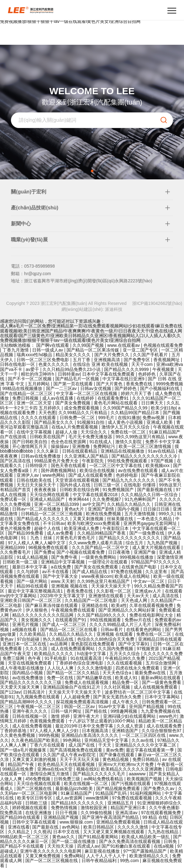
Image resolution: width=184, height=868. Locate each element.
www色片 (168, 716)
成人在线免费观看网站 (73, 649)
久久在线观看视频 (125, 663)
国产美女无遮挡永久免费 (118, 697)
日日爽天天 (153, 403)
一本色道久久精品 (155, 519)
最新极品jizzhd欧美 (75, 788)
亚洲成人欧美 (160, 422)
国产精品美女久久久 (54, 422)
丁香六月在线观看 (48, 745)
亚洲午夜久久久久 (30, 711)
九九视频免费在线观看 (38, 697)
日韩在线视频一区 (30, 716)
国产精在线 (97, 711)
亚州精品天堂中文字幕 (107, 740)
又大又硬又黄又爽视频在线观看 (114, 832)
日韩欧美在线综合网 (80, 490)
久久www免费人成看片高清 (96, 543)
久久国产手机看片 (151, 355)
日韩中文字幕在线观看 (35, 822)
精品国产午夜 (22, 764)
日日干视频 (67, 813)
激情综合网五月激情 (50, 774)
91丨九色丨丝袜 (37, 538)
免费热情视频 (65, 808)
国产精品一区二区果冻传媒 (93, 350)
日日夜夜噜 (120, 552)
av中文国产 (94, 504)
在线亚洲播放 (39, 813)
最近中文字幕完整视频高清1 (36, 591)
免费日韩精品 (146, 759)
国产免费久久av (159, 788)
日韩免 (171, 841)
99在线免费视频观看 (128, 461)
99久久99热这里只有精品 (141, 437)
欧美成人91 (127, 678)
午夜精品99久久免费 (125, 658)
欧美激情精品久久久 (150, 856)
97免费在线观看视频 (132, 798)
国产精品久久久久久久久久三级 (31, 682)
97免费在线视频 (127, 572)
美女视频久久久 (37, 620)
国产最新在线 (46, 827)
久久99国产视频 (89, 345)
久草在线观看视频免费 (152, 605)
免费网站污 (105, 446)
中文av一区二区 (149, 581)
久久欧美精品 (33, 634)
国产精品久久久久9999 (127, 369)
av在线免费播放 (28, 678)
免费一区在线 (61, 678)
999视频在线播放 (137, 557)
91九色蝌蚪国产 (141, 499)
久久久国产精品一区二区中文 (101, 547)
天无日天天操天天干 (37, 485)
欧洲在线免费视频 (104, 514)
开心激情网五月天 (30, 446)
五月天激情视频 (140, 514)
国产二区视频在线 (35, 788)
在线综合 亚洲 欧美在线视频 (101, 364)
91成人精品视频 (33, 557)
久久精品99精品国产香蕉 (102, 533)
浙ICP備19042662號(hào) (157, 303)
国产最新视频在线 (155, 490)
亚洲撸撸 (82, 446)
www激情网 (98, 798)
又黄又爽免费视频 (43, 856)
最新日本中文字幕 (30, 567)
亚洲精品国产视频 (62, 817)
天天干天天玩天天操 (80, 759)
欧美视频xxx (158, 465)
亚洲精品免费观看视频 (119, 822)
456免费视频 (38, 779)
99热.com (130, 860)
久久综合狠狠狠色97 (162, 731)
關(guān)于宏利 (29, 192)
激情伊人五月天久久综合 (126, 427)
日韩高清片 (35, 692)
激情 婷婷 (61, 716)
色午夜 (35, 658)
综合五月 (135, 543)
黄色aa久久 (64, 837)
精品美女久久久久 (74, 355)
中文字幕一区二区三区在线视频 (87, 393)
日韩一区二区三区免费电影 (43, 360)
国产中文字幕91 (134, 644)
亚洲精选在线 (95, 605)
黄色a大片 (75, 509)
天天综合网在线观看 (50, 495)
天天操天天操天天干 (112, 586)
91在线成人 (101, 442)
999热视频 (49, 735)
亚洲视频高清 (107, 360)
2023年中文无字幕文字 (63, 596)
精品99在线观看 (33, 586)
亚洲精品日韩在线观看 (160, 639)
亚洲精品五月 (121, 803)
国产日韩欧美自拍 (30, 442)
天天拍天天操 (61, 846)
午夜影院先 (93, 461)
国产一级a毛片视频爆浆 (24, 750)
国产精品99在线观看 (20, 817)
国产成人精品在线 (90, 572)
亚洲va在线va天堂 (55, 769)
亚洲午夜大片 (87, 716)
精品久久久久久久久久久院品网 (43, 615)
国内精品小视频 (28, 673)
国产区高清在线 (16, 461)
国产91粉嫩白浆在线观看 (126, 846)
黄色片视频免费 (16, 528)
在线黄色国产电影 (140, 567)
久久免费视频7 (107, 499)
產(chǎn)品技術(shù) (35, 208)
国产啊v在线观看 (53, 345)
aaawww (138, 774)
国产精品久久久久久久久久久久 (130, 538)
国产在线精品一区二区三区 (27, 393)
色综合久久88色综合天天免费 (106, 639)
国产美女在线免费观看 (97, 567)
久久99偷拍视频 (97, 813)
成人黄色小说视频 (126, 422)
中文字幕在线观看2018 (96, 495)
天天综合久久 (94, 432)
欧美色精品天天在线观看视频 (67, 764)
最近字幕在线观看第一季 (151, 750)
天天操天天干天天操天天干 (75, 692)
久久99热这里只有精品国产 (104, 581)
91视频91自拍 (91, 422)
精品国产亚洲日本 (129, 808)
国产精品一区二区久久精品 (73, 673)
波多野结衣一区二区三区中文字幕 (138, 692)
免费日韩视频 (26, 398)
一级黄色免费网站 (99, 557)
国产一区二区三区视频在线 (52, 860)
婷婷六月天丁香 (137, 393)
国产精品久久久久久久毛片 (100, 774)
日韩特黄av (69, 374)
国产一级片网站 (32, 581)
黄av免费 (115, 750)
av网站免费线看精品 (104, 779)
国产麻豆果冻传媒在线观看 (52, 605)
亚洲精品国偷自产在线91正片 (72, 687)
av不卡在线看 (56, 572)
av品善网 (59, 644)
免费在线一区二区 (129, 432)
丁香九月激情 (16, 350)
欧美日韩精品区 (99, 827)
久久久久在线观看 (39, 418)
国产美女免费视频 (73, 403)
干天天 (105, 745)
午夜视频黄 (164, 369)
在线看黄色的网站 (144, 629)
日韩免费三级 (67, 779)
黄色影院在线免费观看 (93, 644)
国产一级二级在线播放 (74, 841)
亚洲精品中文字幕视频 (63, 562)
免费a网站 (74, 856)
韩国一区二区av (80, 706)
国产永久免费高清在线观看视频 (130, 841)
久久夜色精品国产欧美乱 (36, 740)
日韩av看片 (112, 629)
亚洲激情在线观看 (107, 596)
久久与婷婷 (28, 572)
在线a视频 (164, 846)
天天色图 (47, 413)
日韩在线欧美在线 (35, 480)
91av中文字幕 (112, 706)
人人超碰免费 (77, 697)
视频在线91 (87, 769)
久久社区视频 (117, 687)
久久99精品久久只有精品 (83, 413)
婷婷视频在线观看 (30, 808)
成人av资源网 (70, 798)
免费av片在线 (139, 620)
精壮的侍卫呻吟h (38, 374)
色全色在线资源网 (69, 442)
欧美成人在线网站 (133, 576)
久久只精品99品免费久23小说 (72, 369)
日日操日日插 (157, 509)
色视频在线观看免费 (163, 345)
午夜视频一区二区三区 (39, 706)
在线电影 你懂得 (140, 485)
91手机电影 (56, 658)
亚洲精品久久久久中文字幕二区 (146, 745)
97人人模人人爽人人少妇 (55, 731)
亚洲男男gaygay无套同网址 (151, 523)
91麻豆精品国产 (77, 793)
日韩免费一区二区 (78, 418)
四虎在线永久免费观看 (138, 668)
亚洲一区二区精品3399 (57, 504)
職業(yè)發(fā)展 (29, 240)
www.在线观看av (124, 345)
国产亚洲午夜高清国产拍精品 (111, 817)
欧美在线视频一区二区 (87, 783)
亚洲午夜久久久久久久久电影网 (51, 851)
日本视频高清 (96, 731)
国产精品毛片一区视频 (78, 379)
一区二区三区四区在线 (144, 735)
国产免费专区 (137, 360)
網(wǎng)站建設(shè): (83, 309)
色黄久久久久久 (54, 364)
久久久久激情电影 (95, 668)
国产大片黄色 (110, 384)
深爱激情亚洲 (170, 557)
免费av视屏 (154, 418)
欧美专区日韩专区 (35, 798)
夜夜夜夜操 (46, 490)
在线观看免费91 (114, 398)
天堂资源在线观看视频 (78, 480)
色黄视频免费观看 (48, 721)
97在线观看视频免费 (161, 813)
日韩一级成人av (48, 350)
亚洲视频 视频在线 (70, 586)
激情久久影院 (129, 442)
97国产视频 (163, 461)
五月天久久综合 (125, 654)
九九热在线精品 (164, 832)
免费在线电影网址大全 (152, 615)
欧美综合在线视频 (98, 470)
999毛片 (107, 418)
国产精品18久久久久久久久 (78, 803)
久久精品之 (19, 832)
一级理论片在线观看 (108, 562)
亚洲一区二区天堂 (35, 403)
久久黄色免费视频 (18, 735)
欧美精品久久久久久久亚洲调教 (132, 769)
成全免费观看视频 (82, 408)
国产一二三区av (62, 388)
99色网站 (72, 740)
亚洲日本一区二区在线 (25, 644)
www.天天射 (63, 581)
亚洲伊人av (28, 475)
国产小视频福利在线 (160, 388)
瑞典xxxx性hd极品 (35, 355)
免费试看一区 (14, 499)
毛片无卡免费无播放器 (91, 437)
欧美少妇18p (163, 408)
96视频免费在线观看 (49, 547)
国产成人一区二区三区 (65, 624)
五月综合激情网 (162, 663)
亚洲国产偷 (145, 552)
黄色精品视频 (116, 759)
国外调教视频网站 (59, 470)
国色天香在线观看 (69, 465)
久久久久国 (37, 649)
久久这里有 (157, 572)
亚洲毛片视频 (26, 624)
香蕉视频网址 (167, 360)
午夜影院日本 (116, 528)
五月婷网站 (39, 384)
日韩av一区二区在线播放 (37, 509)
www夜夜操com (97, 576)
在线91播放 (129, 418)
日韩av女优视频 (96, 388)
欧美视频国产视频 (145, 779)
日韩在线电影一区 (18, 364)
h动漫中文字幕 (92, 654)
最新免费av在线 (151, 673)
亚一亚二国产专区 (141, 350)
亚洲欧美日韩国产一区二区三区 (31, 600)
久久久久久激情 (133, 827)
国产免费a (44, 552)
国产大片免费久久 (112, 355)
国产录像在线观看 (117, 755)
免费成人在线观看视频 (87, 682)
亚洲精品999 (13, 547)
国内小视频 (129, 509)
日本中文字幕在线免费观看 (109, 374)
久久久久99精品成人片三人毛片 (121, 624)
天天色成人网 (135, 600)
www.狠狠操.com (77, 822)
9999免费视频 (169, 384)
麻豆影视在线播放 (103, 851)
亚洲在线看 (19, 827)
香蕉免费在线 (140, 384)
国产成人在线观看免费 (91, 475)
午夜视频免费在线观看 (74, 610)
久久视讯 (42, 832)
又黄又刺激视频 (89, 519)
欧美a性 (119, 605)
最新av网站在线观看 (161, 678)
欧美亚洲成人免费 (82, 528)
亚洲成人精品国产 (48, 499)
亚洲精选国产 (126, 731)
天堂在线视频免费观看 (30, 663)
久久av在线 (143, 740)
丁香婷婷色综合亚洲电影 (80, 663)
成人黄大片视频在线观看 (157, 547)
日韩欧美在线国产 (48, 437)
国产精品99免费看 (26, 533)
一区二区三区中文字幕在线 (116, 465)
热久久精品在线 (59, 639)
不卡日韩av (54, 523)
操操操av (60, 446)
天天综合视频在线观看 (39, 783)
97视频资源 (149, 649)
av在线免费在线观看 (139, 470)
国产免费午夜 (65, 557)
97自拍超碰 (29, 639)
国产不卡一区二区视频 (30, 379)
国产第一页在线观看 (74, 384)
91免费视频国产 (119, 490)
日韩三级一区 (107, 485)
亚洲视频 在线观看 (115, 634)
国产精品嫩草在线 (95, 678)
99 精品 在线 (155, 817)
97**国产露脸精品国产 (145, 851)
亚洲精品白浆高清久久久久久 (90, 735)
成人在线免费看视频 (32, 726)
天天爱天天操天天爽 (20, 687)
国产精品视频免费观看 (119, 788)
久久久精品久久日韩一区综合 (150, 495)
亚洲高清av (127, 813)
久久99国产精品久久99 (126, 408)
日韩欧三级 (37, 803)
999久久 (167, 514)
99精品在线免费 (19, 769)
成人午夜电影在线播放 (22, 668)
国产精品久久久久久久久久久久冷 (145, 456)
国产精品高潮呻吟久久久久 (27, 702)
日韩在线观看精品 (80, 451)
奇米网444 (79, 499)
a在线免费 (62, 567)
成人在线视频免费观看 (156, 687)
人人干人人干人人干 (107, 856)
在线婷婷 (86, 398)
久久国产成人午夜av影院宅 (70, 755)
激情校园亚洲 (94, 808)
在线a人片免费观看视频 (75, 427)
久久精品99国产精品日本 (135, 413)
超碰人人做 (67, 432)
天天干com (142, 364)
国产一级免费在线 (147, 533)
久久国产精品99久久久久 (102, 615)
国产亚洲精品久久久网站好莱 (127, 610)
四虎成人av (88, 846)
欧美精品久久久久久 (54, 654)
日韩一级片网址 (67, 711)
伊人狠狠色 (37, 610)
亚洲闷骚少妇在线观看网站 (130, 716)
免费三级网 (14, 658)
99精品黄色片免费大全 (57, 461)
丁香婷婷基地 (14, 731)
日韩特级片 (37, 465)
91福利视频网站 (146, 793)
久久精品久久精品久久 (129, 504)
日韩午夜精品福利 (100, 860)
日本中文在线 (67, 832)
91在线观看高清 (86, 658)
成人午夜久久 (126, 702)
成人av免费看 (61, 533)
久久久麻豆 (48, 451)
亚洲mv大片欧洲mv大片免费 (126, 764)
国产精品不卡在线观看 (22, 846)
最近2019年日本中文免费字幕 (85, 726)
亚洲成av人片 (149, 591)
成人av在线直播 (58, 398)
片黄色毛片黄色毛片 (76, 538)
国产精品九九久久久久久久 (129, 480)
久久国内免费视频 (116, 649)
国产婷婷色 (126, 388)
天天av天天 (139, 596)
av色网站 (71, 827)
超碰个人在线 (48, 528)
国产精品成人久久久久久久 (43, 519)
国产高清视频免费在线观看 (77, 750)
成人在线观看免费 (165, 726)
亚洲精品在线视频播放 (123, 451)
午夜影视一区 (170, 764)
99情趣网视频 (124, 711)
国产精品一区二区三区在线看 (69, 629)
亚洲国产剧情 (102, 509)
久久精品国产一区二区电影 (92, 600)
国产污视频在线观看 (132, 783)
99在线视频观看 (106, 620)
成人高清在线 (166, 596)
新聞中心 (21, 224)
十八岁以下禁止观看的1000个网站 (102, 721)
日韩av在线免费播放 (41, 456)
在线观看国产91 (71, 620)
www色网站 (54, 475)
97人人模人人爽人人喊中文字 (37, 543)
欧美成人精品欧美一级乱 (146, 837)
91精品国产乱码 (111, 793)
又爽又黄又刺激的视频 (35, 759)
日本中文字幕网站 (163, 697)
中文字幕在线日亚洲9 (124, 379)
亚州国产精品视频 (147, 706)
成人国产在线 (82, 745)
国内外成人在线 (76, 485)
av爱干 (33, 369)
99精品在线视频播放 (23, 388)
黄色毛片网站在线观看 (116, 403)
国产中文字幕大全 (61, 576)
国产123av (10, 692)
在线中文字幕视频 (35, 432)
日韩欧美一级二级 (21, 562)
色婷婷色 (147, 374)
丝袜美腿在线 (121, 519)
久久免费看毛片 (16, 552)
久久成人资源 (130, 726)
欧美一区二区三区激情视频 (146, 446)
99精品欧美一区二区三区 (25, 837)
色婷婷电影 (127, 475)
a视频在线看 (25, 629)
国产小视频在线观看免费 (81, 552)
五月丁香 (82, 360)
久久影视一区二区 (114, 591)
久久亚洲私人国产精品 (87, 456)
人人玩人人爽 (61, 668)
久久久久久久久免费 (163, 654)
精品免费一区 (126, 682)
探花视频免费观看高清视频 (83, 702)
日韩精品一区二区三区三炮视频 (52, 514)
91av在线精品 (162, 451)
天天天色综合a (117, 673)
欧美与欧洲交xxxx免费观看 (94, 523)
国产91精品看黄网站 (99, 837)
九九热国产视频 (163, 543)
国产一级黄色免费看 (162, 682)
